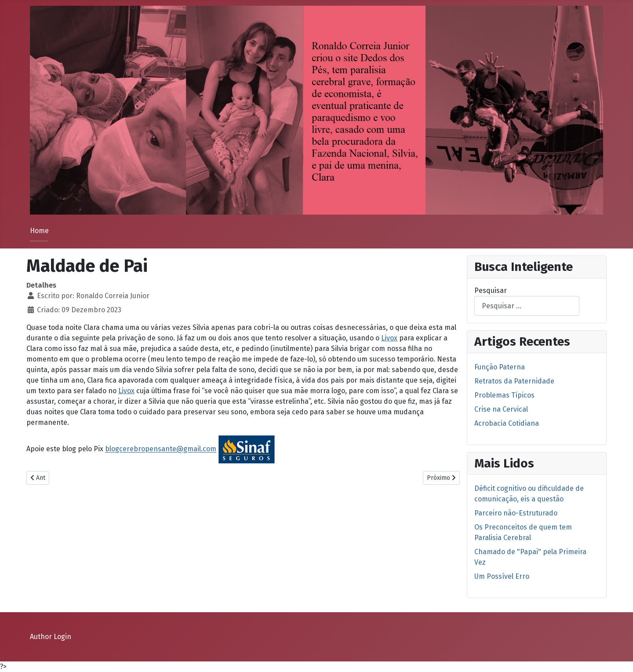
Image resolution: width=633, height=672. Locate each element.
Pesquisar (491, 290)
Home (39, 231)
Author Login (51, 637)
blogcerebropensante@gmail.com (161, 449)
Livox (389, 338)
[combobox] (527, 306)
